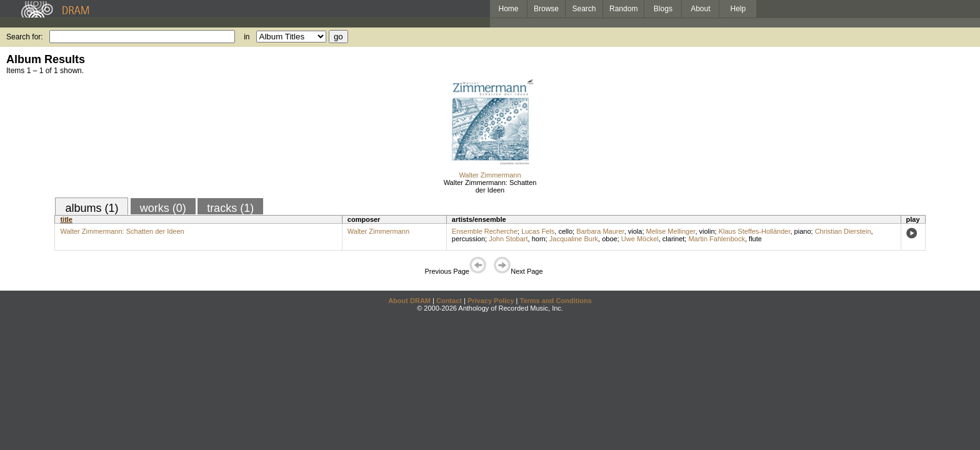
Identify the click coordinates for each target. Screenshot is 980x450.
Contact (449, 301)
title (66, 219)
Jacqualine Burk (574, 239)
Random (623, 9)
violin (707, 231)
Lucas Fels (538, 231)
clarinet (673, 239)
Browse (546, 9)
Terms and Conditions (556, 301)
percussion (468, 239)
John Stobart (508, 239)
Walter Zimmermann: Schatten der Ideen (490, 186)
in (247, 37)
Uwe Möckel (640, 239)
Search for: (25, 37)
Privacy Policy (491, 301)
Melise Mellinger (671, 231)
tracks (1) (230, 208)
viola (635, 231)
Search (584, 9)
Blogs (663, 9)
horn (539, 239)
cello (565, 231)
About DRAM (409, 301)
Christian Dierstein (843, 231)
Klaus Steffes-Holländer (755, 231)
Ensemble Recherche (485, 231)
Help (738, 9)
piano (803, 231)
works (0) (163, 208)
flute (755, 239)
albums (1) (92, 208)
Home (508, 9)
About (700, 9)
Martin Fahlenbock (717, 239)
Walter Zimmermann (490, 175)
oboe (609, 239)
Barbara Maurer (600, 231)
